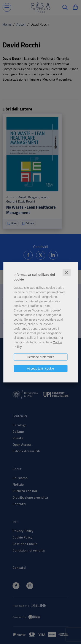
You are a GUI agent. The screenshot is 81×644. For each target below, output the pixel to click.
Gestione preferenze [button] (40, 357)
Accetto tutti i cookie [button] (40, 368)
